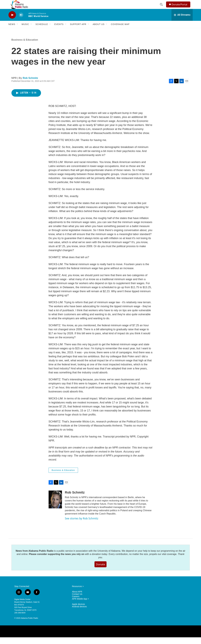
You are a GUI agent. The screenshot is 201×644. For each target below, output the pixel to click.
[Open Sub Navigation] (18, 31)
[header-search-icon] (162, 8)
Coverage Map (120, 31)
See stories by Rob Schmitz (82, 525)
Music (25, 31)
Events (59, 31)
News (12, 31)
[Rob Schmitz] (55, 506)
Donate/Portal (181, 8)
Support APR (78, 31)
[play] (12, 22)
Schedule (42, 31)
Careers (76, 603)
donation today (100, 561)
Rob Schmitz (30, 85)
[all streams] (182, 22)
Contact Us (77, 601)
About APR (77, 598)
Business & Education (25, 46)
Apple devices (79, 611)
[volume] (21, 22)
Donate (101, 571)
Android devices (79, 613)
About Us (99, 31)
